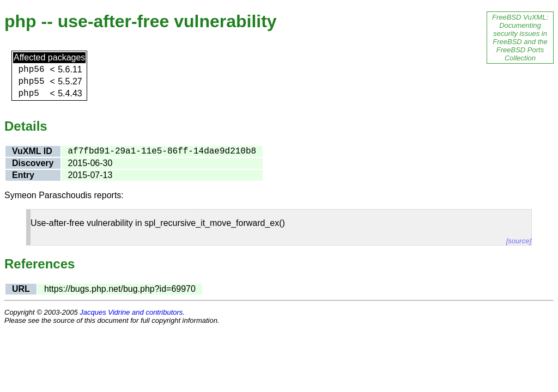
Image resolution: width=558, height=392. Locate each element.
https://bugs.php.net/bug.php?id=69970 (120, 289)
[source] (519, 241)
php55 (31, 82)
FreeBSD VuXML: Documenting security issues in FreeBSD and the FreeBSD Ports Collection (520, 38)
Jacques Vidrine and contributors (131, 312)
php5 (28, 94)
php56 (31, 70)
